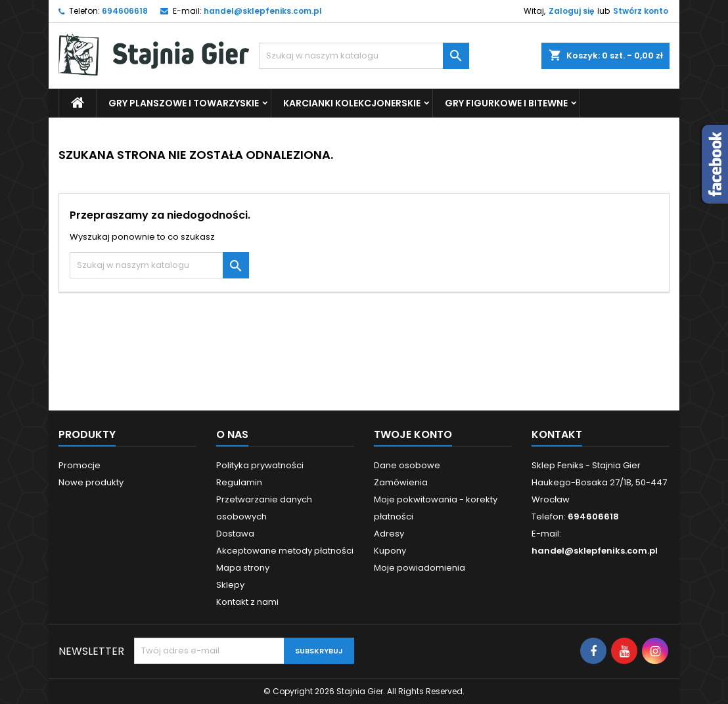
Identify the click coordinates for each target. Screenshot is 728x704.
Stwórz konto (641, 11)
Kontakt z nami (247, 602)
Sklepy (230, 585)
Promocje (80, 465)
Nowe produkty (91, 482)
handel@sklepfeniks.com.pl (263, 11)
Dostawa (235, 534)
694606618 (125, 11)
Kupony (390, 551)
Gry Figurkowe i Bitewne (506, 103)
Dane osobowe (407, 465)
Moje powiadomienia (420, 568)
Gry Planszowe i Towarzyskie (184, 103)
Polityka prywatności (260, 465)
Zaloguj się (571, 11)
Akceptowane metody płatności (285, 551)
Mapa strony (243, 568)
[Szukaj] (364, 56)
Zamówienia (401, 482)
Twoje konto (413, 434)
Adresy (389, 534)
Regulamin (239, 482)
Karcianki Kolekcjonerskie (352, 103)
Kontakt (557, 434)
